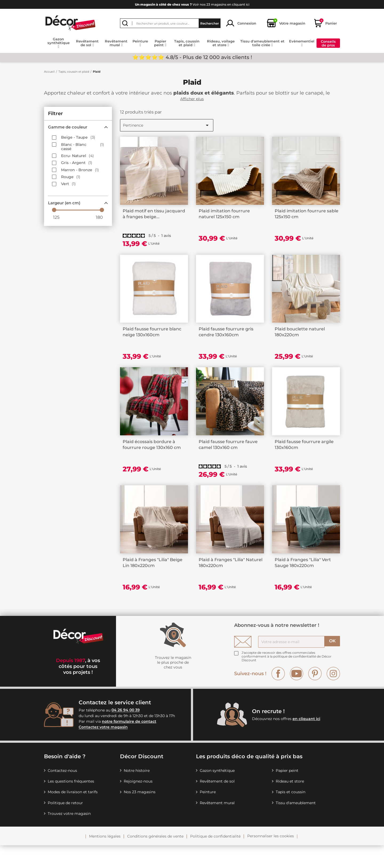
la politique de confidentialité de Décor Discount (287, 681)
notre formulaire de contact (129, 744)
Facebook (278, 696)
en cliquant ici (306, 741)
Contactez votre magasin (103, 750)
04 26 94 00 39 (126, 733)
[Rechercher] (170, 23)
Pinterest (315, 696)
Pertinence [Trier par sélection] (167, 125)
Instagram (333, 696)
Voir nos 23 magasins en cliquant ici (192, 4)
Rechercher (210, 23)
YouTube (297, 696)
